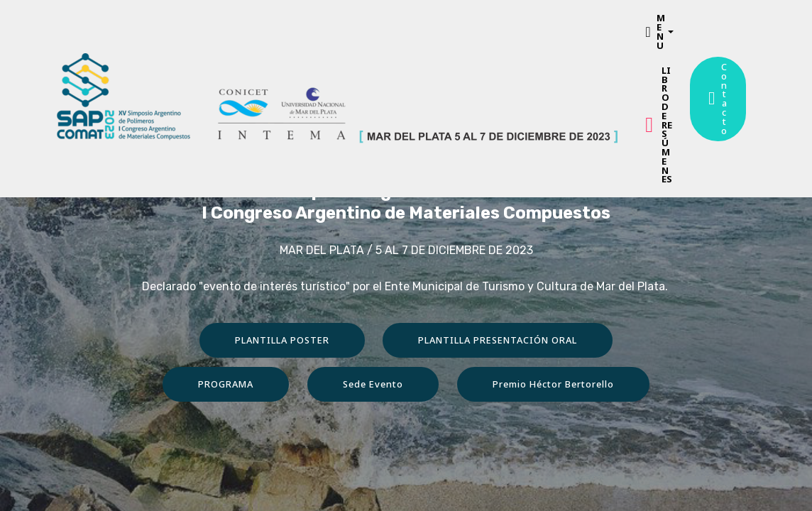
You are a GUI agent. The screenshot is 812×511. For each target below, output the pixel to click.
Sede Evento (373, 384)
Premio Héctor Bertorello (553, 384)
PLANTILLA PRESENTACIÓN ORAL (498, 340)
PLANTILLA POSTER (282, 340)
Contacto (718, 99)
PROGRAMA (226, 384)
